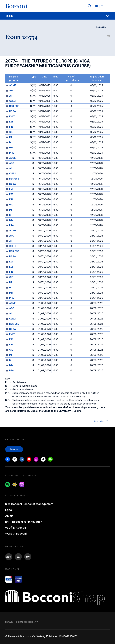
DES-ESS (14, 106)
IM (11, 137)
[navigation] (57, 16)
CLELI (12, 101)
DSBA (13, 111)
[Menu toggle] (108, 6)
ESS (11, 122)
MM (11, 148)
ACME (13, 85)
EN (96, 6)
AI (10, 96)
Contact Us (103, 27)
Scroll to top (101, 421)
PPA (12, 153)
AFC (12, 90)
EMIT (12, 116)
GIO (11, 132)
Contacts (14, 449)
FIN (11, 127)
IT (102, 6)
